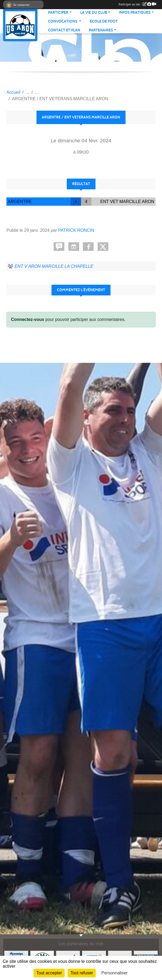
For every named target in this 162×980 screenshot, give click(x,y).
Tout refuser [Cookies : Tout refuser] (82, 973)
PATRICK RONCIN (76, 230)
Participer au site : (137, 4)
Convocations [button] (63, 21)
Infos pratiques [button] (135, 12)
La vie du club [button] (94, 12)
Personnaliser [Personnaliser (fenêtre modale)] (115, 973)
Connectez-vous (28, 319)
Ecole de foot (104, 21)
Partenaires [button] (101, 30)
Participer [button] (58, 12)
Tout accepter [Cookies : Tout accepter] (49, 973)
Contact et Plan (64, 30)
